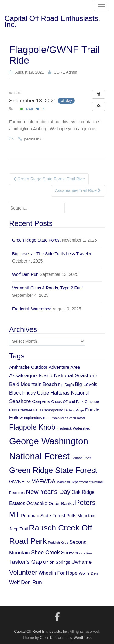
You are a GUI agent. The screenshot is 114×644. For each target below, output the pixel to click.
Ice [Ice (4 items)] (28, 482)
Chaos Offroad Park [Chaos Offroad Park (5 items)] (67, 402)
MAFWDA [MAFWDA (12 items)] (43, 481)
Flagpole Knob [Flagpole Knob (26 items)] (32, 427)
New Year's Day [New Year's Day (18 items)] (48, 492)
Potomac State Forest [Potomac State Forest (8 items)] (43, 515)
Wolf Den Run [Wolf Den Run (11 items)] (26, 582)
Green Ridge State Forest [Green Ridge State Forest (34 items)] (53, 470)
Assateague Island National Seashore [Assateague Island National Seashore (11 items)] (53, 375)
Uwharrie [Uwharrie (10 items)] (82, 562)
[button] (98, 106)
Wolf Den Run (25, 274)
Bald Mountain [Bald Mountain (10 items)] (25, 384)
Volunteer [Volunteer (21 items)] (23, 572)
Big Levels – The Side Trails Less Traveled (52, 254)
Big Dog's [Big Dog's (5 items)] (66, 385)
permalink (33, 139)
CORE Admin (65, 72)
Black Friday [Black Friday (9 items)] (22, 393)
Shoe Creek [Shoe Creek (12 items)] (45, 553)
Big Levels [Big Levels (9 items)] (86, 384)
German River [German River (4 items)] (81, 458)
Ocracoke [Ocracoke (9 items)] (37, 503)
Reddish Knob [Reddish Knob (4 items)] (58, 543)
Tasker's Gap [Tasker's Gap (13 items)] (26, 562)
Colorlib (46, 638)
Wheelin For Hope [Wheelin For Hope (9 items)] (58, 573)
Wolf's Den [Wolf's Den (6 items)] (88, 573)
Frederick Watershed (32, 309)
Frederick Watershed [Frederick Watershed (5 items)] (74, 428)
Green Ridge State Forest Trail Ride (49, 179)
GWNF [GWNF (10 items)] (17, 482)
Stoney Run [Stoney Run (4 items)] (83, 553)
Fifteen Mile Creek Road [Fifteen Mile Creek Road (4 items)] (67, 418)
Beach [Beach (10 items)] (50, 384)
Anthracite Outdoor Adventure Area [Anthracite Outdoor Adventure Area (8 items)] (45, 367)
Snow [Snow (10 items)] (67, 553)
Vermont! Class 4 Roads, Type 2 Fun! (47, 288)
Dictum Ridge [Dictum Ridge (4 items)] (74, 410)
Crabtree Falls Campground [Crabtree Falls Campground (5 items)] (41, 410)
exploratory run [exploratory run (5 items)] (36, 418)
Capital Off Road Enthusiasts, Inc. (52, 20)
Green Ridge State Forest (36, 240)
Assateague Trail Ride (78, 190)
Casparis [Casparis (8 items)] (41, 401)
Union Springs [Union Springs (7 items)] (57, 562)
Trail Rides (33, 109)
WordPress (83, 638)
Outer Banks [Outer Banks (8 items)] (61, 503)
